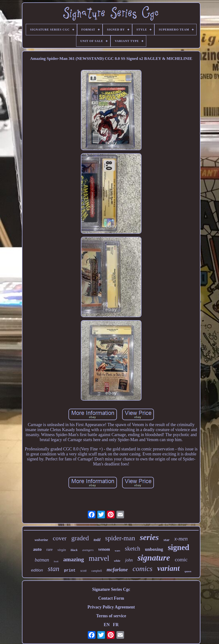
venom (104, 549)
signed (179, 547)
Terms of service (111, 616)
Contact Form (111, 598)
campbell (97, 571)
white (117, 561)
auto (37, 549)
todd (97, 540)
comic (181, 559)
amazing (74, 559)
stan (53, 569)
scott (83, 571)
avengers (88, 550)
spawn (188, 571)
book (56, 561)
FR (116, 625)
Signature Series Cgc (111, 589)
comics (143, 569)
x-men (181, 539)
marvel (99, 558)
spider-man (120, 538)
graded (80, 538)
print (70, 571)
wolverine (41, 540)
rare (49, 549)
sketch (133, 549)
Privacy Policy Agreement (111, 607)
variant (168, 568)
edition (37, 570)
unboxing (154, 549)
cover (60, 538)
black (74, 550)
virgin (62, 550)
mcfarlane (117, 570)
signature (154, 558)
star (167, 540)
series (149, 537)
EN (107, 625)
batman (42, 560)
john (129, 560)
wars (117, 551)
